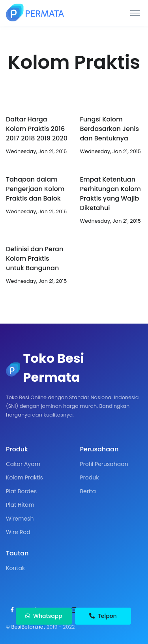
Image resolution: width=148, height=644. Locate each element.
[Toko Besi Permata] (36, 13)
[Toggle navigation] (135, 13)
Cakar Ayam (23, 464)
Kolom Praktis (24, 477)
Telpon (103, 616)
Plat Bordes (21, 491)
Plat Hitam (20, 505)
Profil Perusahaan (104, 464)
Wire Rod (18, 532)
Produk (90, 477)
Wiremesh (20, 519)
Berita (88, 491)
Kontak (15, 568)
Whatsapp (44, 616)
